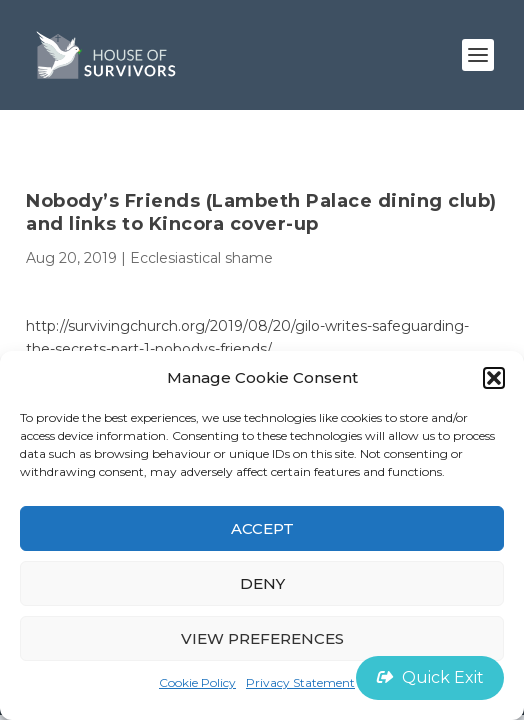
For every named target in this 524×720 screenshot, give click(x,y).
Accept (262, 528)
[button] (494, 378)
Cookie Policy (197, 682)
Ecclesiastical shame (201, 258)
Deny (262, 583)
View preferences (262, 638)
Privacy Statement (300, 682)
